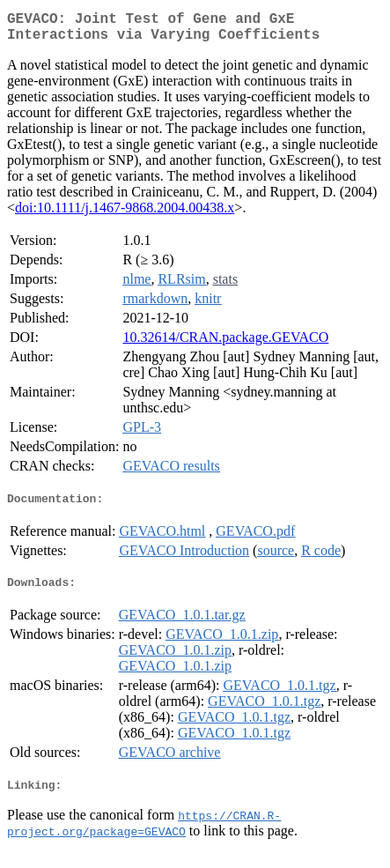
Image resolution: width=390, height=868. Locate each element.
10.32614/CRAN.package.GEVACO (225, 344)
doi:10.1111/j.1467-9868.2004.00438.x (125, 215)
